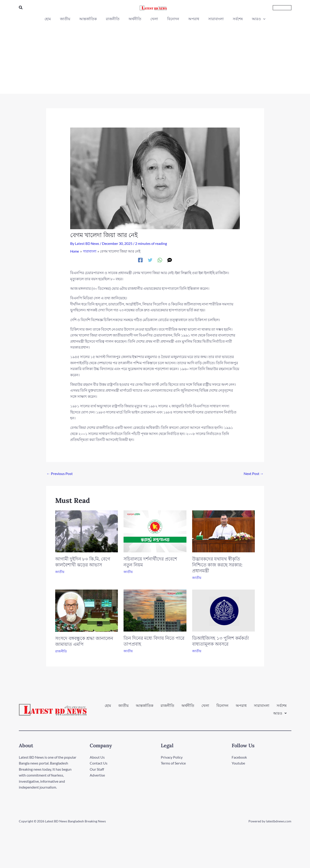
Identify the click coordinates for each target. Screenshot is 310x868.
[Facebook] (140, 260)
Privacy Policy (172, 757)
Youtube (238, 763)
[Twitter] (150, 260)
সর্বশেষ (282, 708)
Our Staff (97, 769)
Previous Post (60, 473)
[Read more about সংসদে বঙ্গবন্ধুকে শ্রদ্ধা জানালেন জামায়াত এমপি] (87, 610)
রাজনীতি (61, 651)
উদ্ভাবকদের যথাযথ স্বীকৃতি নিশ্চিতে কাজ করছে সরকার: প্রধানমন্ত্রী (217, 565)
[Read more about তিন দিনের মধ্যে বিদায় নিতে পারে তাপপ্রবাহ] (155, 610)
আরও (280, 711)
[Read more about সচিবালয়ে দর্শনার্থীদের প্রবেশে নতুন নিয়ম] (155, 531)
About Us (97, 757)
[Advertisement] (155, 56)
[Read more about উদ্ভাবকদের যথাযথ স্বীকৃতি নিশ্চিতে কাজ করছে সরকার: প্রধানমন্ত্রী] (224, 531)
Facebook (239, 757)
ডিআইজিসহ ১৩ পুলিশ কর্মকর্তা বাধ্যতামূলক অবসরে (221, 641)
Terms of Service (173, 763)
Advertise (97, 775)
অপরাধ (241, 708)
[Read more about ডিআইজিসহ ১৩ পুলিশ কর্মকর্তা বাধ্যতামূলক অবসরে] (224, 610)
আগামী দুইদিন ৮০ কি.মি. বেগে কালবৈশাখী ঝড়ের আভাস (83, 562)
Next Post (254, 473)
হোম (108, 708)
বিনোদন (222, 708)
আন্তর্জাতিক (145, 708)
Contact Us (99, 763)
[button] (21, 8)
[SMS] (170, 260)
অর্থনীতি (188, 708)
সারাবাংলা (262, 708)
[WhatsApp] (160, 260)
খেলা (205, 708)
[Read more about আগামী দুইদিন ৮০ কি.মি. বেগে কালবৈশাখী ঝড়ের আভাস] (87, 531)
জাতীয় (60, 572)
